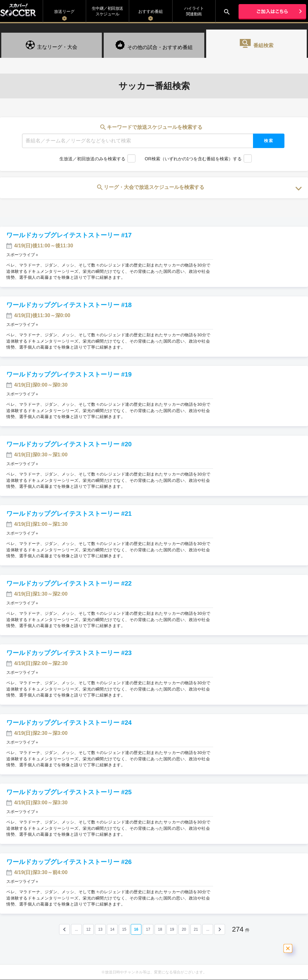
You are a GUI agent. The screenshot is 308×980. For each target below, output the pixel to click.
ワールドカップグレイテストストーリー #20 (69, 444)
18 (160, 929)
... (76, 929)
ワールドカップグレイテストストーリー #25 (69, 792)
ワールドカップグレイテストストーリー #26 (69, 862)
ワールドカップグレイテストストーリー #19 (69, 374)
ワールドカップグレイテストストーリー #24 (69, 723)
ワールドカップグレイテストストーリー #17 (69, 235)
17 (148, 929)
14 (112, 929)
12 (88, 929)
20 (184, 929)
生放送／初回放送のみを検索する (92, 159)
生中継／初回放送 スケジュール (107, 11)
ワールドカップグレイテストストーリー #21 (69, 514)
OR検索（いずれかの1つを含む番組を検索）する (193, 159)
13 (100, 929)
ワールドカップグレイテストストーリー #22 (69, 583)
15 (124, 929)
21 (196, 929)
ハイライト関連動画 (194, 11)
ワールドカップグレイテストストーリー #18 (69, 305)
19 (172, 929)
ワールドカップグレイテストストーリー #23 (69, 653)
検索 (269, 141)
